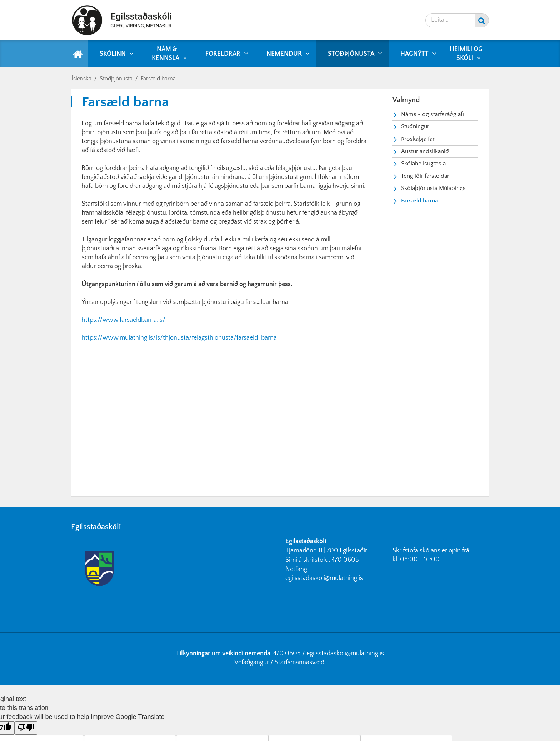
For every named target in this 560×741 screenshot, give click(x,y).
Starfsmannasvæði (300, 662)
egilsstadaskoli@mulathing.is (324, 578)
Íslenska (82, 79)
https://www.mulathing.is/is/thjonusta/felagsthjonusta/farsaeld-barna (179, 338)
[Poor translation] (26, 728)
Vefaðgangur (252, 662)
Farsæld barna (158, 79)
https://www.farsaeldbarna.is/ (124, 320)
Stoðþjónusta (116, 79)
